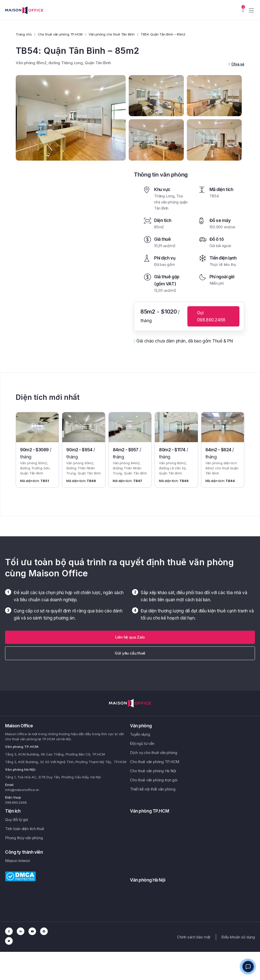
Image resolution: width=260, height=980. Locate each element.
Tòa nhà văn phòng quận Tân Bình (171, 202)
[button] (130, 637)
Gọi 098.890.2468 (211, 316)
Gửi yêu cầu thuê (130, 653)
